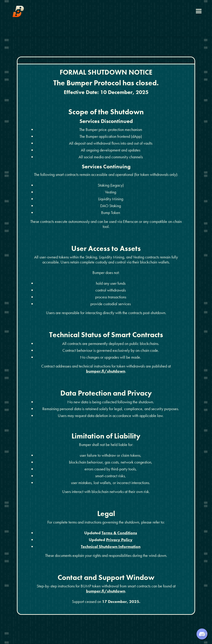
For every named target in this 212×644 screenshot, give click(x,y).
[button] (199, 11)
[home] (18, 11)
